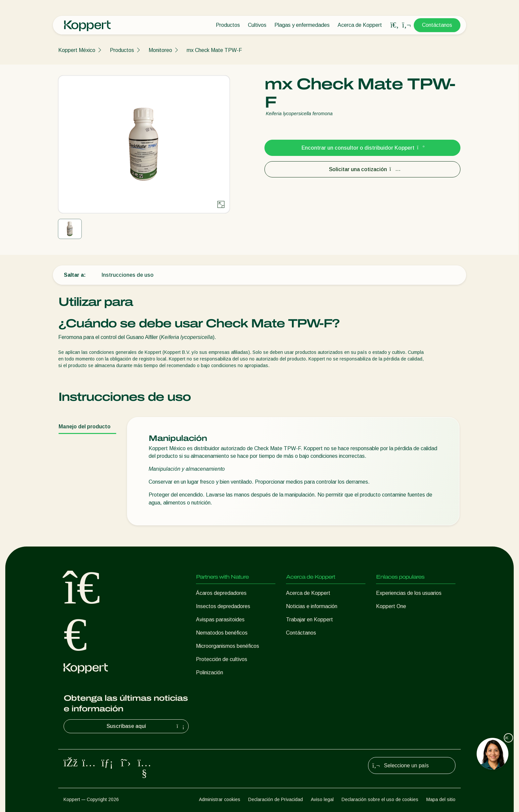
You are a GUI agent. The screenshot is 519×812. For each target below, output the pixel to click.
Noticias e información (312, 606)
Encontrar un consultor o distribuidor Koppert (363, 148)
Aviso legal (322, 799)
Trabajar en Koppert (309, 620)
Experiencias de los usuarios (409, 593)
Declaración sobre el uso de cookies (380, 799)
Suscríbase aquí (146, 726)
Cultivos (257, 25)
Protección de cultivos (222, 659)
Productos (228, 25)
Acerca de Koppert (360, 25)
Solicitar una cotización (363, 169)
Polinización (210, 672)
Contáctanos (437, 25)
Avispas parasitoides (220, 620)
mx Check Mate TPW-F (214, 50)
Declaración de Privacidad (276, 799)
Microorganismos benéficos (228, 646)
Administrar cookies (220, 799)
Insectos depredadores (223, 606)
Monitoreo (160, 50)
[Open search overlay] (395, 25)
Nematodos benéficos (222, 633)
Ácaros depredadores (221, 593)
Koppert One (391, 606)
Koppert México (77, 50)
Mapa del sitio (441, 799)
